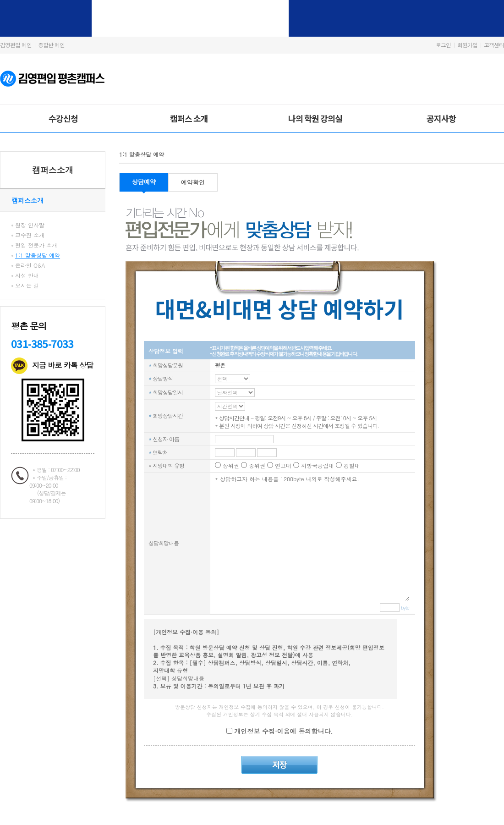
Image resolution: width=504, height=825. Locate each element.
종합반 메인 (51, 45)
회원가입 (467, 45)
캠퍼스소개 (53, 170)
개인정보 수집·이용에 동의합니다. (283, 731)
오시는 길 (27, 285)
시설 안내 (27, 275)
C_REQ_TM (233, 379)
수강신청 (63, 118)
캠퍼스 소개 (189, 118)
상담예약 (144, 182)
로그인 (443, 45)
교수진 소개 (30, 235)
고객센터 (494, 45)
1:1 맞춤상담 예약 (38, 255)
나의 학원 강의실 (315, 118)
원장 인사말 (30, 225)
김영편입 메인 (16, 45)
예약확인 (193, 182)
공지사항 (441, 118)
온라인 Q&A (30, 265)
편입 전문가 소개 (36, 245)
